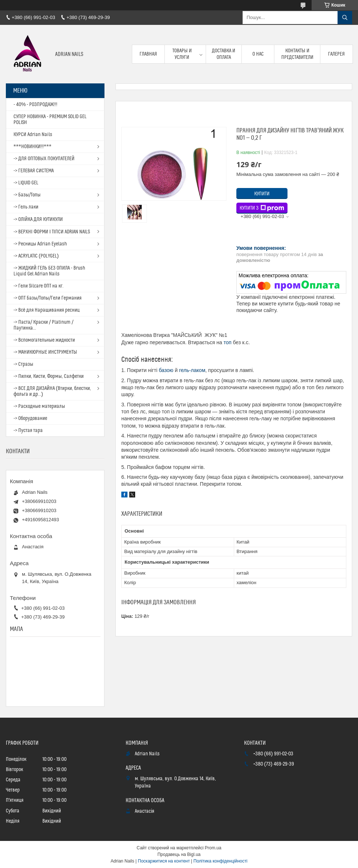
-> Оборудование (30, 418)
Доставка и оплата (224, 54)
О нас (258, 54)
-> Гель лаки (26, 207)
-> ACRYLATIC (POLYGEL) (36, 256)
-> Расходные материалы (39, 406)
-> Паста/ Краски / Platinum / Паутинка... (43, 325)
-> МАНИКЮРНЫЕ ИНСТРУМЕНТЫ (45, 352)
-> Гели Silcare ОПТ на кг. (39, 286)
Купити (262, 194)
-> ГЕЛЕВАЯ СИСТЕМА (34, 171)
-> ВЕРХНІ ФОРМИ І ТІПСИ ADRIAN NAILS (52, 232)
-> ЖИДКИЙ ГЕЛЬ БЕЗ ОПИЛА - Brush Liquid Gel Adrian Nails (49, 271)
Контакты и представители (297, 54)
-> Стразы (23, 364)
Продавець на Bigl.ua (179, 854)
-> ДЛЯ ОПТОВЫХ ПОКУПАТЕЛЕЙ (44, 159)
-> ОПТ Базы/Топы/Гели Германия (47, 298)
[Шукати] (345, 18)
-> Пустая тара (28, 431)
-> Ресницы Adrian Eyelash (40, 244)
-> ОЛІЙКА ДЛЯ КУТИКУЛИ (38, 219)
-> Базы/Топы (27, 195)
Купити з (262, 208)
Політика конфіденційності (221, 861)
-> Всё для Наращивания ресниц (47, 310)
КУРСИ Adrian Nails (33, 135)
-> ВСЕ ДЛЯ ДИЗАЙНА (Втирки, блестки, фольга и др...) (52, 391)
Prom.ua (213, 848)
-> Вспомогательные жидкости (44, 340)
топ (228, 342)
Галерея (336, 54)
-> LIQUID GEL (26, 183)
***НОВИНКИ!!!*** (33, 147)
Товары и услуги (182, 54)
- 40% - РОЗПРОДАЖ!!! (35, 105)
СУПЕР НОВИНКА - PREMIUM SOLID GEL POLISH (50, 120)
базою (166, 370)
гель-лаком (192, 370)
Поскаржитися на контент (164, 861)
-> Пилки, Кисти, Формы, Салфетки (49, 376)
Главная (148, 54)
